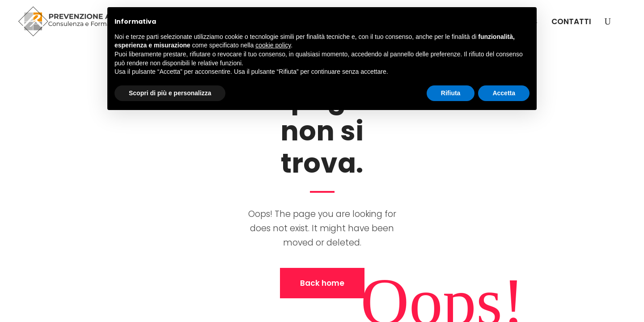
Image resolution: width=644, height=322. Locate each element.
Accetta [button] (504, 93)
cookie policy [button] (273, 45)
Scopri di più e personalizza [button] (170, 93)
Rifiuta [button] (451, 93)
